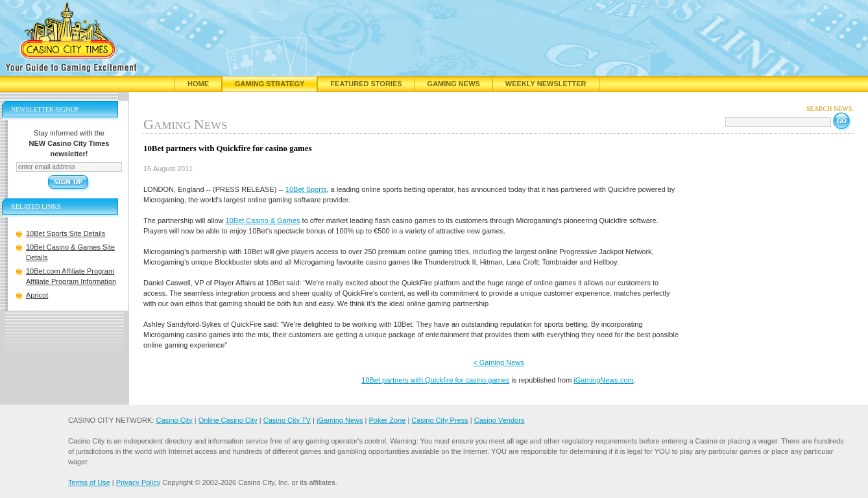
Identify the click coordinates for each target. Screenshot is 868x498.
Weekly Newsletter (546, 84)
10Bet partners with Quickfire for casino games (435, 380)
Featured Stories (366, 84)
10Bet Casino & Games (263, 220)
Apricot (37, 295)
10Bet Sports (306, 189)
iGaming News (340, 420)
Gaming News (454, 84)
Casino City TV (287, 420)
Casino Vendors (500, 420)
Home (198, 84)
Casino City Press (440, 420)
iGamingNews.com (603, 380)
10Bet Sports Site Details (66, 233)
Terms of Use (89, 482)
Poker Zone (387, 420)
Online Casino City (228, 420)
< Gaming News (499, 362)
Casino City (174, 420)
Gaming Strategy (270, 84)
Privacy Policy (138, 482)
